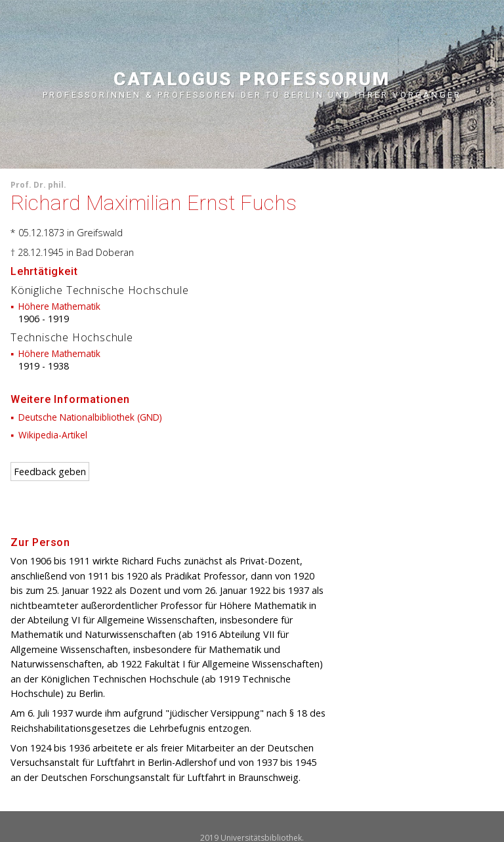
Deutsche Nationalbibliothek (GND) (90, 417)
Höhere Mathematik (59, 306)
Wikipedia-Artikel (53, 435)
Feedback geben (50, 472)
